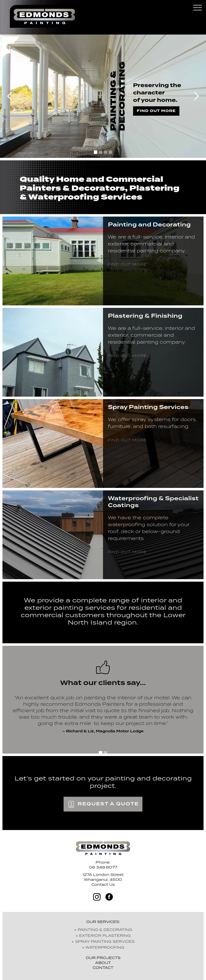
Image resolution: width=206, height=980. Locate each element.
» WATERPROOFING (103, 947)
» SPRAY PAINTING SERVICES (103, 941)
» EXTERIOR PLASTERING (103, 935)
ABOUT (103, 963)
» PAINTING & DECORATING (103, 930)
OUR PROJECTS (103, 958)
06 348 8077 (103, 867)
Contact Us (103, 884)
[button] (197, 9)
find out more (156, 111)
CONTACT (103, 968)
